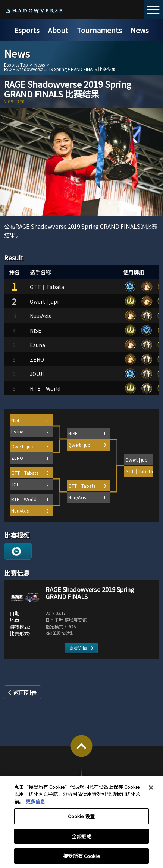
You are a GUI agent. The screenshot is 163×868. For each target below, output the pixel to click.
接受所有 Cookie (81, 860)
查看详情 (78, 648)
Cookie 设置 (81, 820)
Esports (27, 30)
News (140, 30)
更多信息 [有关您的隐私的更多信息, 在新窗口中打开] (35, 805)
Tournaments (99, 30)
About (58, 30)
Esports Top (16, 65)
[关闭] (151, 791)
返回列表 (25, 692)
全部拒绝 (81, 840)
